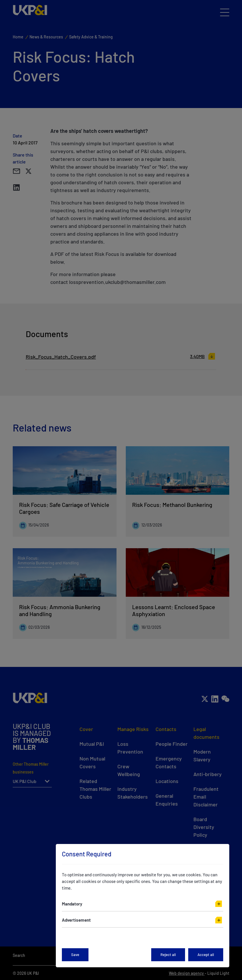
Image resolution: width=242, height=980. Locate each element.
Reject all (168, 955)
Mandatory (72, 904)
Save (75, 955)
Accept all (206, 955)
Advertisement (76, 920)
